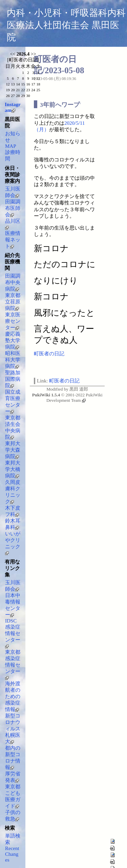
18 (38, 84)
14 (18, 84)
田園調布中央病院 (13, 282)
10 (33, 78)
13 (13, 84)
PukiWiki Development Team (75, 398)
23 (28, 90)
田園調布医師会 (13, 208)
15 (23, 84)
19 (8, 90)
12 (8, 84)
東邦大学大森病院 (13, 450)
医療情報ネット (13, 240)
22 (23, 90)
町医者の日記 (49, 354)
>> (34, 54)
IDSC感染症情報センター (13, 633)
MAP (11, 146)
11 (38, 78)
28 (18, 96)
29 (23, 96)
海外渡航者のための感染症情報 (13, 696)
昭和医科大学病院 (13, 360)
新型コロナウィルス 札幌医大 (13, 729)
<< (13, 54)
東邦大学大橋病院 (13, 469)
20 (13, 90)
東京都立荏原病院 (13, 302)
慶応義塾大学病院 (13, 340)
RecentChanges (12, 854)
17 (33, 84)
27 (13, 96)
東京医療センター (13, 321)
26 (8, 96)
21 (18, 90)
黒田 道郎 (79, 389)
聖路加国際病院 (13, 379)
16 (28, 84)
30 (28, 96)
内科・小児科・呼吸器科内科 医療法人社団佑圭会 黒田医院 (66, 25)
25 (38, 90)
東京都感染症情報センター (13, 665)
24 (33, 90)
